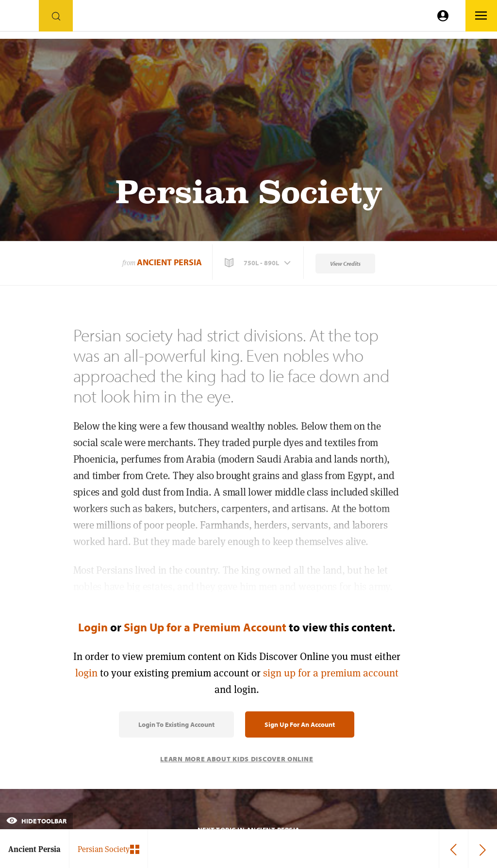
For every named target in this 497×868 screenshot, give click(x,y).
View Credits (345, 264)
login (86, 673)
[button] (259, 263)
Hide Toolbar (36, 821)
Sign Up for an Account (300, 724)
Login (93, 627)
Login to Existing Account (176, 724)
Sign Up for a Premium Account (205, 627)
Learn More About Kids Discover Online (237, 759)
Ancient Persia (169, 262)
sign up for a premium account (331, 673)
